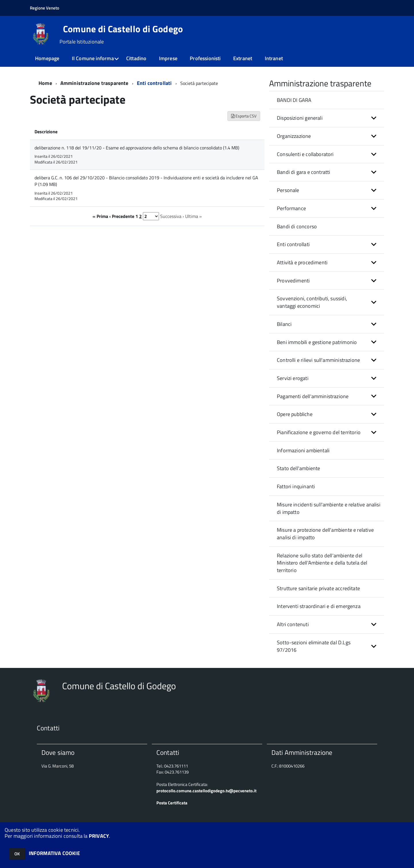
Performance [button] (291, 208)
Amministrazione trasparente (94, 83)
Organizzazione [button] (294, 136)
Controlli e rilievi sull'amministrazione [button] (318, 360)
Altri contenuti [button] (293, 624)
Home (45, 83)
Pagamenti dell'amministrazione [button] (313, 396)
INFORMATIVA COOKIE (54, 853)
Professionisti (205, 58)
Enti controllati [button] (293, 244)
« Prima (100, 216)
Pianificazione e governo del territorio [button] (319, 432)
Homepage (47, 58)
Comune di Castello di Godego (123, 29)
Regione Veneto (45, 8)
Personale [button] (288, 190)
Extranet (243, 58)
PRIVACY (99, 836)
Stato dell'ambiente (298, 468)
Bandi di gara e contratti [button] (304, 172)
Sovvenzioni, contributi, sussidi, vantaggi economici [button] (312, 302)
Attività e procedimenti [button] (302, 262)
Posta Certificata (172, 803)
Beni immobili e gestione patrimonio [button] (317, 342)
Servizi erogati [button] (293, 378)
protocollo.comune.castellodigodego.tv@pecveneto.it (206, 791)
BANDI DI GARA (294, 100)
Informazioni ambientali (303, 450)
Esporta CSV (244, 116)
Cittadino (136, 58)
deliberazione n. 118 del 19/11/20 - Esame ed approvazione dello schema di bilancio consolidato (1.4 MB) (137, 148)
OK (17, 854)
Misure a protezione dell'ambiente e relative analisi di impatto (325, 534)
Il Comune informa (93, 58)
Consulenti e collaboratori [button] (305, 154)
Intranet (274, 58)
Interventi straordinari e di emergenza (319, 606)
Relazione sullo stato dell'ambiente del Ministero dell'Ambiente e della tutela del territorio (322, 563)
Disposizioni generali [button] (300, 118)
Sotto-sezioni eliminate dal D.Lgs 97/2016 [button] (314, 646)
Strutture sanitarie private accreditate (318, 588)
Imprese (168, 58)
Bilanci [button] (284, 324)
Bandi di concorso (297, 226)
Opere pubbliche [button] (295, 414)
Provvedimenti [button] (293, 281)
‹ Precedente (122, 216)
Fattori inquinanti (296, 486)
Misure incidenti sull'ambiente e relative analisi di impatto (329, 508)
